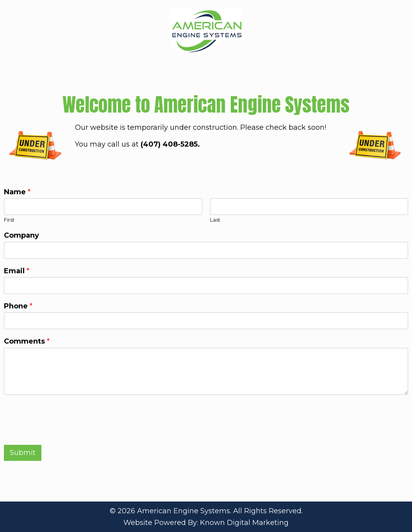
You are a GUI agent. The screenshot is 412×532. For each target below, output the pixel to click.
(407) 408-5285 (169, 144)
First (9, 220)
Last (215, 220)
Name (17, 192)
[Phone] (206, 321)
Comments (27, 341)
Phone (18, 306)
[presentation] (63, 432)
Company (21, 235)
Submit (23, 453)
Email (17, 271)
